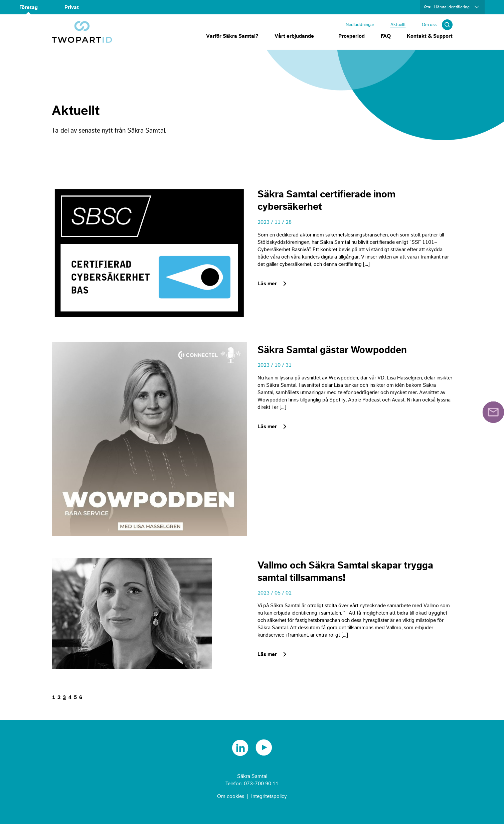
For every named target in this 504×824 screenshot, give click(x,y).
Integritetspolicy (269, 796)
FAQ (386, 36)
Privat (72, 7)
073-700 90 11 (261, 784)
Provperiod (352, 36)
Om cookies (231, 796)
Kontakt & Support (430, 36)
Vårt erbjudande (294, 36)
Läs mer (267, 284)
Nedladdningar (360, 25)
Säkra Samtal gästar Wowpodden (332, 350)
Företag (29, 7)
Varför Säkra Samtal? (232, 36)
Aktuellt (398, 25)
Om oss (429, 25)
